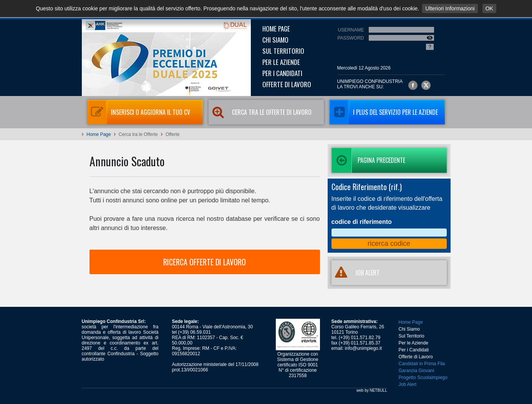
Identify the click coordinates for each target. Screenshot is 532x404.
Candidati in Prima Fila (422, 364)
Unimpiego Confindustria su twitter (426, 85)
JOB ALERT (355, 273)
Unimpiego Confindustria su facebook (413, 85)
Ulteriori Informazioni (450, 8)
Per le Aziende (281, 62)
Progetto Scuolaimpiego (423, 378)
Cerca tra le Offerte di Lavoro (260, 112)
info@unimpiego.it (363, 348)
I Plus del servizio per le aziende (384, 112)
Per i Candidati (282, 73)
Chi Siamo (275, 40)
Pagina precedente (368, 160)
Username (351, 30)
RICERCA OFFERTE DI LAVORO (205, 262)
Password (351, 38)
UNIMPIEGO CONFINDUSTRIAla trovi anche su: (370, 84)
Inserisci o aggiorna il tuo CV (139, 112)
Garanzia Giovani (417, 371)
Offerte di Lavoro (287, 84)
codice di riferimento (362, 222)
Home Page (276, 29)
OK (489, 8)
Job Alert (408, 384)
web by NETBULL (372, 390)
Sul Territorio (283, 51)
